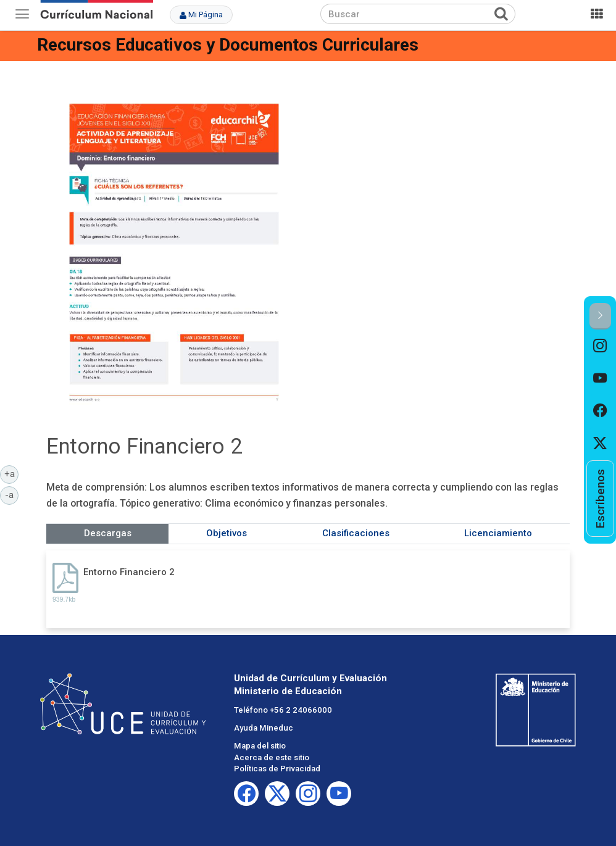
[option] (600, 346)
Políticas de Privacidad (277, 769)
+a (12, 473)
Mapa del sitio (260, 746)
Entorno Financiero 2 (129, 572)
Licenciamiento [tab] (498, 533)
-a (12, 494)
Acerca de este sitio (272, 757)
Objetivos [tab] (227, 533)
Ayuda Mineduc (264, 728)
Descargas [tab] (108, 533)
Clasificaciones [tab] (356, 533)
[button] (600, 316)
